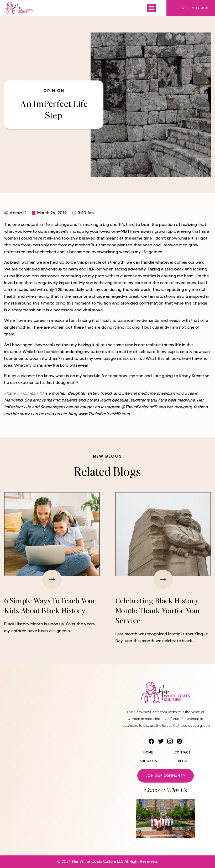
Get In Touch (195, 8)
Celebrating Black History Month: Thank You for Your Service (158, 611)
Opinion (54, 90)
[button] (152, 8)
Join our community (166, 776)
